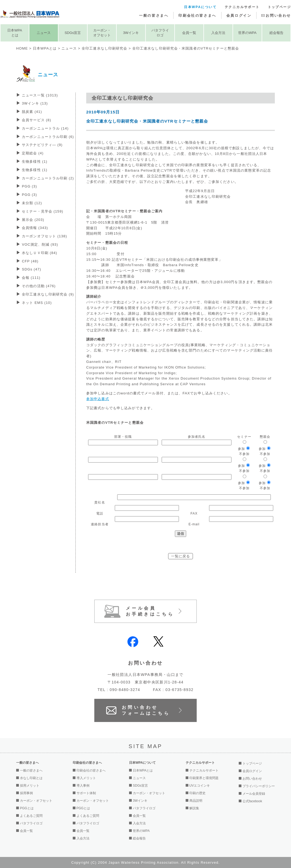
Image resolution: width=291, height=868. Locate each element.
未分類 (32, 203)
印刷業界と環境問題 (204, 778)
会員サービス (37, 120)
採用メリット (30, 786)
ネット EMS (37, 303)
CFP (30, 261)
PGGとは (27, 808)
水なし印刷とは (31, 778)
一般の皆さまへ (154, 15)
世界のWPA (247, 33)
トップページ (279, 7)
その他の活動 (39, 286)
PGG (29, 186)
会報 (31, 278)
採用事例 (26, 793)
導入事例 (83, 786)
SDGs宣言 (73, 33)
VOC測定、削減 (40, 244)
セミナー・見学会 (43, 211)
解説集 (194, 808)
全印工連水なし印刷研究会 (104, 48)
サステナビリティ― (42, 145)
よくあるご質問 (31, 816)
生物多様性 (35, 162)
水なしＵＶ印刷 (39, 253)
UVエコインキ (200, 786)
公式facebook (252, 801)
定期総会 (33, 153)
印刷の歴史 (198, 793)
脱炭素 (32, 112)
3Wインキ (131, 33)
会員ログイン (239, 15)
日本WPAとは (15, 33)
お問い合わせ (278, 15)
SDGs (32, 269)
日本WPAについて (200, 7)
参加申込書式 (98, 399)
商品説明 (196, 801)
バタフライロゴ (160, 33)
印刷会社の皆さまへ (197, 15)
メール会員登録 (254, 794)
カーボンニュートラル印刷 (48, 137)
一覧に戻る (181, 556)
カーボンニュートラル (45, 128)
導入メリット (86, 778)
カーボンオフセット (44, 236)
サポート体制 (86, 793)
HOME (22, 48)
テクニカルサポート (242, 7)
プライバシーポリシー (259, 786)
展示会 (33, 220)
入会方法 (218, 33)
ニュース (44, 33)
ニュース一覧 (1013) (40, 95)
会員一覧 (189, 33)
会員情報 (35, 228)
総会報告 (276, 33)
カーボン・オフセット (102, 33)
